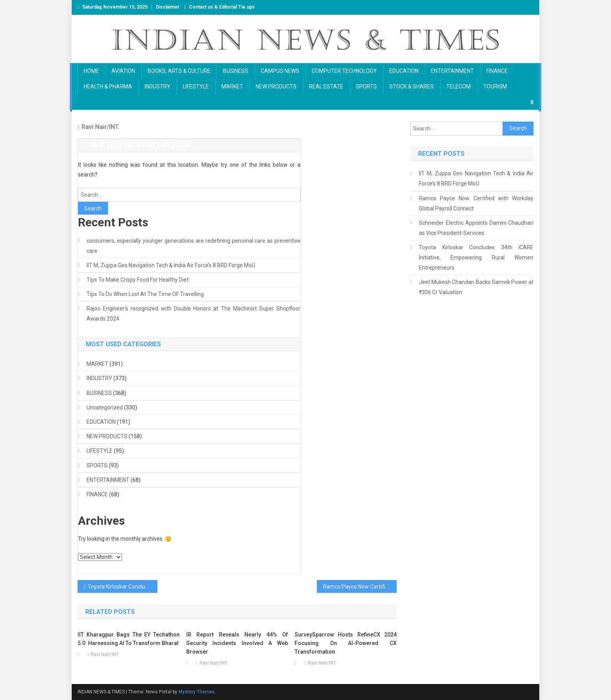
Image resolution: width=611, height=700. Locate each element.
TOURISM (495, 86)
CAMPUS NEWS (280, 71)
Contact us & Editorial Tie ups (222, 7)
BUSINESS (236, 71)
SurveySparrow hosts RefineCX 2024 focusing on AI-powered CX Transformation (346, 643)
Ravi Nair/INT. (101, 127)
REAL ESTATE (326, 86)
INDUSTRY (157, 86)
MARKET (232, 86)
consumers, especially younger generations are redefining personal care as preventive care (193, 246)
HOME (91, 71)
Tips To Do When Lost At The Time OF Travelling (145, 294)
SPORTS (366, 86)
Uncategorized (105, 407)
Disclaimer (168, 7)
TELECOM (458, 86)
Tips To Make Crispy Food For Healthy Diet (138, 280)
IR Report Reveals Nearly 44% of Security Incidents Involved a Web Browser (237, 643)
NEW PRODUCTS (276, 86)
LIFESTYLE (196, 86)
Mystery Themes (197, 692)
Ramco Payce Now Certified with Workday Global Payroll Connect (360, 587)
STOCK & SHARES (411, 86)
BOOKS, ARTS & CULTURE (179, 71)
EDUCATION (404, 71)
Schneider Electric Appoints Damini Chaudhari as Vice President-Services (476, 228)
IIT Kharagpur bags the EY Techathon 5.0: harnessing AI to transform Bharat (129, 639)
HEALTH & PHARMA (108, 86)
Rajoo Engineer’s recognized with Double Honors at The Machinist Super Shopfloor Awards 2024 (193, 314)
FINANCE (497, 71)
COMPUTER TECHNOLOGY (344, 71)
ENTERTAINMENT (452, 71)
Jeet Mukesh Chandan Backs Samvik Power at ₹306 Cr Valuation (476, 287)
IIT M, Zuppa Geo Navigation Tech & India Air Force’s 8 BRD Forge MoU (171, 265)
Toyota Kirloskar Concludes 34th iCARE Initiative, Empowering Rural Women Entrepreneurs (123, 587)
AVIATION (123, 71)
